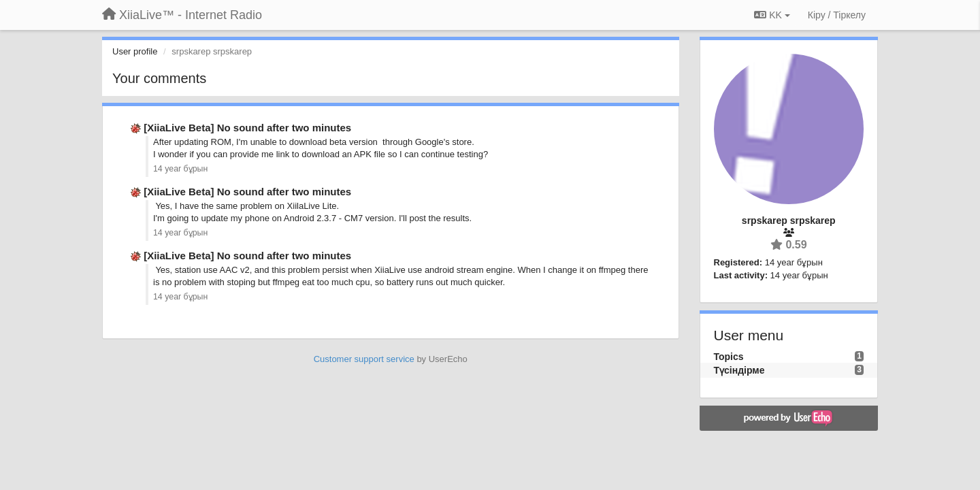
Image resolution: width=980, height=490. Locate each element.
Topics (729, 357)
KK (772, 15)
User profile (135, 51)
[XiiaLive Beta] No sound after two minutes (247, 128)
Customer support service (364, 359)
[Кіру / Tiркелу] (837, 15)
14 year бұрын (180, 169)
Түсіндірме (739, 370)
